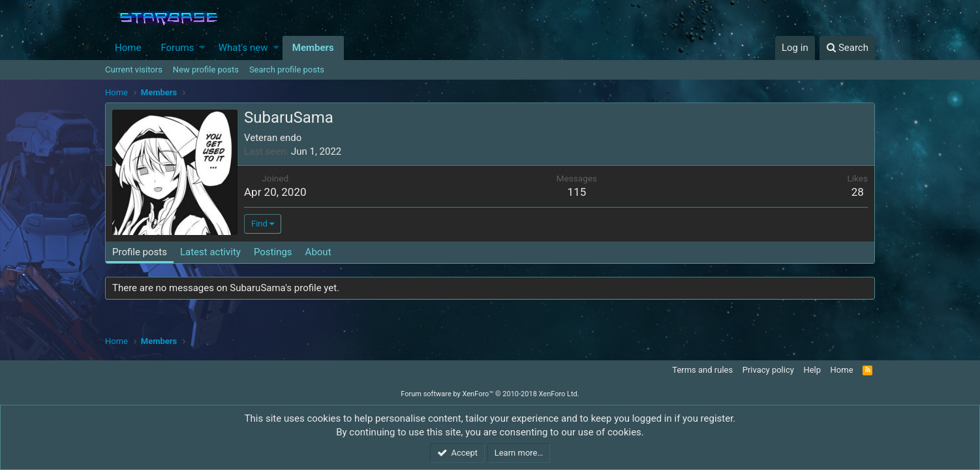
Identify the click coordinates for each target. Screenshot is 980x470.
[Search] (847, 48)
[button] (203, 48)
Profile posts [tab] (140, 252)
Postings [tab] (273, 252)
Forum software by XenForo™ (490, 394)
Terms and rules (702, 370)
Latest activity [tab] (210, 252)
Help (812, 370)
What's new (243, 48)
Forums (177, 48)
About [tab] (318, 252)
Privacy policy (768, 370)
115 (577, 192)
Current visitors (134, 70)
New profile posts (206, 70)
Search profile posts (287, 70)
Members (313, 48)
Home (128, 48)
